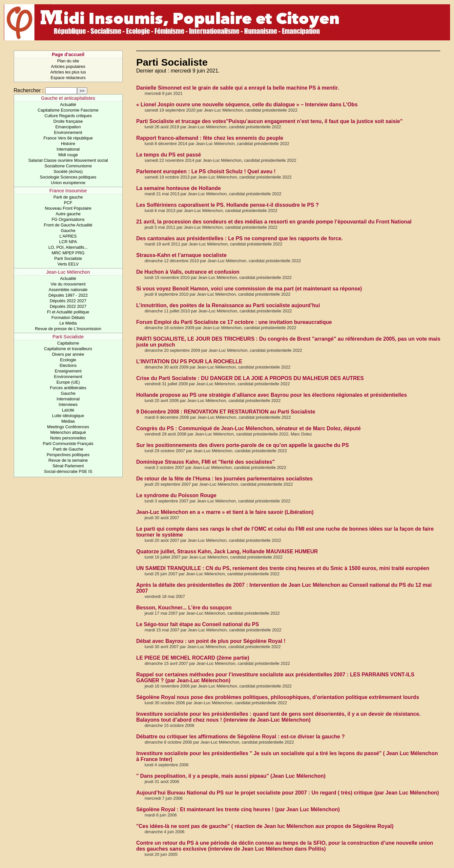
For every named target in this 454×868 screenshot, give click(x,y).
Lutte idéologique (68, 416)
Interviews (68, 404)
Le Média (68, 323)
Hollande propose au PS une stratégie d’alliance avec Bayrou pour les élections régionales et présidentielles (271, 395)
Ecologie (68, 360)
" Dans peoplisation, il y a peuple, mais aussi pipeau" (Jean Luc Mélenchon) (231, 776)
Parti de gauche (68, 197)
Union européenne (68, 183)
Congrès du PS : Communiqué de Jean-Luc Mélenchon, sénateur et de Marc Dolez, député (248, 428)
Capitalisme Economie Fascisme (68, 110)
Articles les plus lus (68, 72)
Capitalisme (68, 343)
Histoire (68, 144)
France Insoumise (68, 191)
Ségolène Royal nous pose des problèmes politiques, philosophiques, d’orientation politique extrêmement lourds (278, 697)
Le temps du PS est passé (168, 155)
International (68, 149)
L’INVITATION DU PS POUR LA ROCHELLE (189, 361)
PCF (68, 203)
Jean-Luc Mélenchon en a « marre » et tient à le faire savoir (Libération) (225, 512)
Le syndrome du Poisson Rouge (176, 495)
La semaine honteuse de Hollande (178, 188)
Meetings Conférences (68, 427)
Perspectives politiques (68, 455)
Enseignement (68, 371)
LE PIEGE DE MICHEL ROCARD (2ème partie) (193, 658)
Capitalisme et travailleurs (68, 349)
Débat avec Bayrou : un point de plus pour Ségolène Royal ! (211, 641)
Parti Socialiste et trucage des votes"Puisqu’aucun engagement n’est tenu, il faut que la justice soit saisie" (269, 121)
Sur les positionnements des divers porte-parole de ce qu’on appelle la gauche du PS (242, 445)
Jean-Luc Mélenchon (68, 272)
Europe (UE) (68, 382)
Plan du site (68, 61)
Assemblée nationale (68, 290)
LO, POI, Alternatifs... (68, 247)
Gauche (68, 231)
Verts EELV (68, 264)
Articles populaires (68, 66)
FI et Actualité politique (68, 312)
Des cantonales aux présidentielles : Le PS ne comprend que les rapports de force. (239, 238)
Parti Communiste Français (68, 444)
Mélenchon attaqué (68, 432)
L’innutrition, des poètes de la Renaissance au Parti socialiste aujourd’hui (228, 305)
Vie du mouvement (68, 284)
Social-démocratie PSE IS (68, 471)
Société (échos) (68, 171)
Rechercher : (29, 90)
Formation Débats (68, 318)
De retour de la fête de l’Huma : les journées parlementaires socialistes (224, 479)
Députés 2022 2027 (68, 301)
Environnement (68, 132)
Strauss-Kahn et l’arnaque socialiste (181, 255)
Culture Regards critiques (68, 116)
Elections (68, 365)
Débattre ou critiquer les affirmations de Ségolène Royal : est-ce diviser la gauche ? (240, 737)
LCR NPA (68, 242)
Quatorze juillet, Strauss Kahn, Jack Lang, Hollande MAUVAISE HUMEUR (227, 551)
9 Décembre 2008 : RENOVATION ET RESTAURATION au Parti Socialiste (226, 412)
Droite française (68, 121)
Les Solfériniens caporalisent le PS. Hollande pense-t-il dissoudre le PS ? (227, 205)
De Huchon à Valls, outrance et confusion (188, 272)
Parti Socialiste (68, 258)
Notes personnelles (68, 438)
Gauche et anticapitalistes (68, 98)
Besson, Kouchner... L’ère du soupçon (184, 608)
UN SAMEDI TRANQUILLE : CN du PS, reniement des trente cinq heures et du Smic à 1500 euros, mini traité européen (283, 568)
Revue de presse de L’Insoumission (68, 329)
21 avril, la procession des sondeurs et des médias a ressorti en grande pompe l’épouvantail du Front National (274, 222)
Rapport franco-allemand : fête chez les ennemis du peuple (210, 138)
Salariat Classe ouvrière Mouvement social (68, 160)
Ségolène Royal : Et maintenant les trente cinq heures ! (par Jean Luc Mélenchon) (238, 809)
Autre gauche (68, 214)
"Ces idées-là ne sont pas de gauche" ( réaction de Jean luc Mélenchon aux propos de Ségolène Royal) (265, 826)
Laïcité (68, 410)
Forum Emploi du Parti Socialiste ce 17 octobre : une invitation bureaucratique (234, 322)
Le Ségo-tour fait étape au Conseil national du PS (197, 624)
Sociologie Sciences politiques (68, 177)
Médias (68, 421)
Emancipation (68, 127)
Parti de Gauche (68, 449)
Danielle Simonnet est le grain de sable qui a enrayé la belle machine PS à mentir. (237, 88)
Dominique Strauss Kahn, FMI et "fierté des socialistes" (205, 462)
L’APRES (68, 236)
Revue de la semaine (68, 460)
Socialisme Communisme (68, 166)
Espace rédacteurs (68, 78)
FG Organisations (68, 219)
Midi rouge (68, 155)
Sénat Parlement (68, 466)
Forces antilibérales (68, 388)
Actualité (68, 105)
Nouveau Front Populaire (68, 208)
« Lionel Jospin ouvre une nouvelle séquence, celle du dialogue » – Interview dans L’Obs (247, 105)
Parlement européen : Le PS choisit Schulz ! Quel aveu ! (206, 171)
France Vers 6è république (68, 138)
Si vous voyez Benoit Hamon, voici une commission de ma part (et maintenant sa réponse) (249, 289)
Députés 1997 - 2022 (68, 295)
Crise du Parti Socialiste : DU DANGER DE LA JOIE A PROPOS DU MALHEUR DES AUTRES (250, 378)
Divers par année (68, 354)
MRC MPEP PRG (68, 253)
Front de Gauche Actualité (68, 225)
